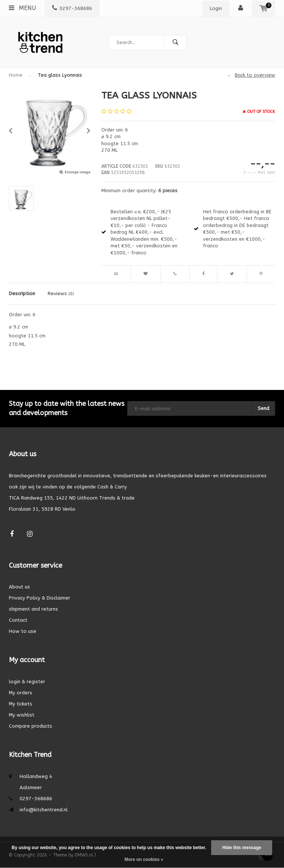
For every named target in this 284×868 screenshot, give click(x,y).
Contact (18, 620)
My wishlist (22, 715)
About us (19, 587)
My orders (21, 693)
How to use (23, 631)
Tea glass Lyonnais (60, 75)
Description (22, 293)
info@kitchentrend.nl (44, 810)
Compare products (31, 726)
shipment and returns (33, 609)
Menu (22, 8)
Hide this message (242, 848)
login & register (27, 682)
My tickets (21, 704)
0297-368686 (72, 8)
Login (216, 8)
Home (16, 75)
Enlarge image (77, 172)
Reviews (61, 293)
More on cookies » (144, 859)
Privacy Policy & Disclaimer (40, 598)
